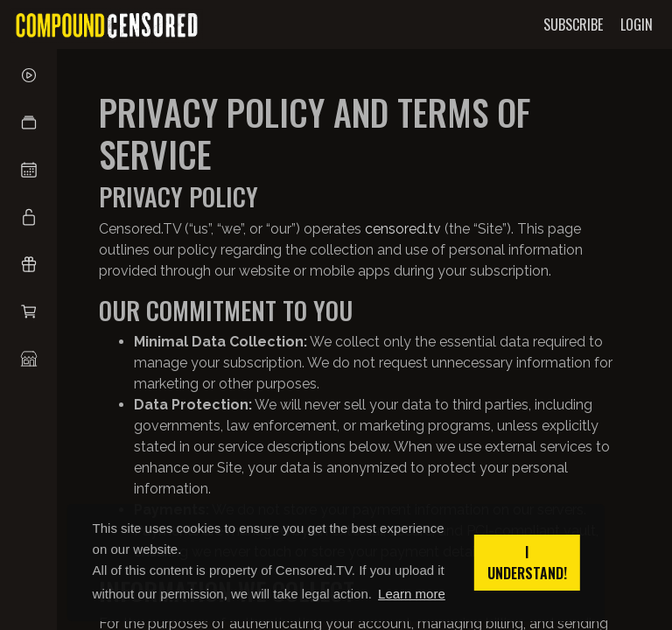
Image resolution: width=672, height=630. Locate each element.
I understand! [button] (527, 563)
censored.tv (403, 229)
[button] (28, 122)
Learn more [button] (412, 594)
